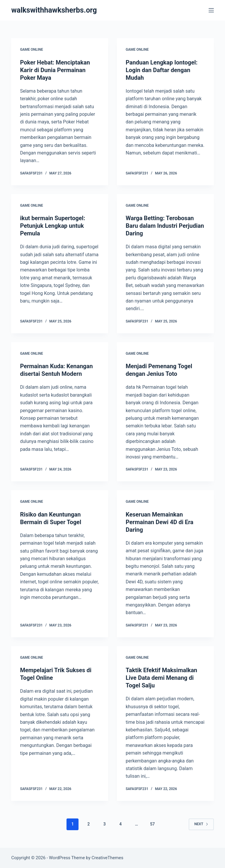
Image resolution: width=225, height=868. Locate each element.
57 (152, 824)
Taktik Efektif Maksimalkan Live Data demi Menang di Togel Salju (161, 678)
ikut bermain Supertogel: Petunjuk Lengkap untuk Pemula (52, 226)
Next (201, 824)
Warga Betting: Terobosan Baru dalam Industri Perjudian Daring (165, 226)
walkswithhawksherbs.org (54, 10)
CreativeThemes (108, 858)
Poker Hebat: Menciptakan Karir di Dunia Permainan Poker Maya (55, 70)
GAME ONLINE (31, 50)
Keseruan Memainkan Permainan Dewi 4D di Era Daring (160, 522)
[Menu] (211, 10)
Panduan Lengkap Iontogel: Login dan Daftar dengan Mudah (162, 70)
